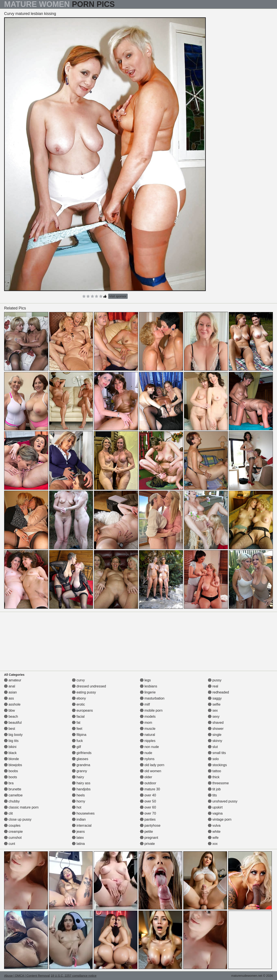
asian (10, 692)
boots (11, 777)
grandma (81, 765)
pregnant (149, 838)
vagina (215, 813)
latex (78, 838)
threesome (218, 783)
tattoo (214, 771)
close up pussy (18, 819)
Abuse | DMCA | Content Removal (27, 976)
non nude (149, 747)
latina (78, 844)
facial (78, 717)
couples (12, 825)
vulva (214, 825)
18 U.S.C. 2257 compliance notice (74, 976)
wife (213, 838)
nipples (148, 741)
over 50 (148, 801)
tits (212, 795)
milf (145, 704)
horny (79, 801)
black (10, 753)
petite (147, 832)
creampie (13, 832)
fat (76, 723)
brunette (13, 789)
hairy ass (81, 783)
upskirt (215, 807)
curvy (78, 680)
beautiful (13, 723)
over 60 (148, 807)
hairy (78, 777)
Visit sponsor (118, 296)
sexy (214, 717)
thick (214, 777)
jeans (78, 832)
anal (10, 686)
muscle (148, 729)
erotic (79, 704)
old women (151, 771)
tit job (214, 789)
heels (78, 795)
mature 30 (150, 789)
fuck (77, 741)
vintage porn (220, 819)
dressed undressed (89, 686)
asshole (12, 704)
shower (216, 729)
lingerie (148, 692)
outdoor (148, 783)
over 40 (148, 795)
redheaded (218, 692)
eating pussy (84, 692)
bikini (10, 747)
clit (8, 813)
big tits (11, 741)
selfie (214, 704)
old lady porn (152, 765)
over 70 (148, 813)
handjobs (81, 789)
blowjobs (13, 765)
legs (145, 680)
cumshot (13, 838)
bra (9, 783)
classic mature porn (21, 807)
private (147, 844)
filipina (79, 735)
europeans (82, 710)
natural (147, 735)
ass (9, 698)
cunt (10, 844)
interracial (82, 825)
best (10, 729)
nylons (147, 759)
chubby (12, 801)
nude (146, 753)
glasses (80, 759)
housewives (83, 813)
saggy (215, 698)
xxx (213, 844)
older (146, 777)
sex (213, 710)
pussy (215, 680)
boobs (11, 771)
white (214, 832)
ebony (79, 698)
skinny (215, 741)
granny (80, 771)
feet (77, 729)
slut (213, 747)
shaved (216, 723)
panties (148, 819)
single (215, 735)
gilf (76, 747)
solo (213, 759)
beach (11, 717)
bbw (10, 710)
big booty (13, 735)
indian (79, 819)
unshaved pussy (223, 801)
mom (146, 723)
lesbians (149, 686)
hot (77, 807)
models (148, 717)
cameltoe (13, 795)
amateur (13, 680)
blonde (12, 759)
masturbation (152, 698)
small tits (217, 753)
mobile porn (151, 710)
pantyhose (150, 825)
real (213, 686)
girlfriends (82, 753)
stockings (217, 765)
